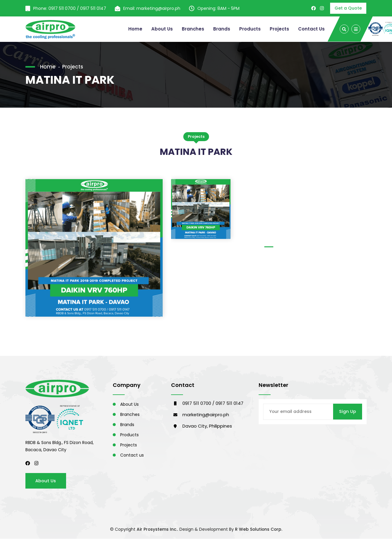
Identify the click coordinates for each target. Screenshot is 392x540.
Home (134, 29)
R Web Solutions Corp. (259, 530)
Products (249, 29)
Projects (279, 29)
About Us (161, 29)
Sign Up (347, 412)
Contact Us (311, 29)
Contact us (132, 456)
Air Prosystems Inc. (157, 530)
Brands (221, 29)
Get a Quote (348, 8)
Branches (192, 29)
